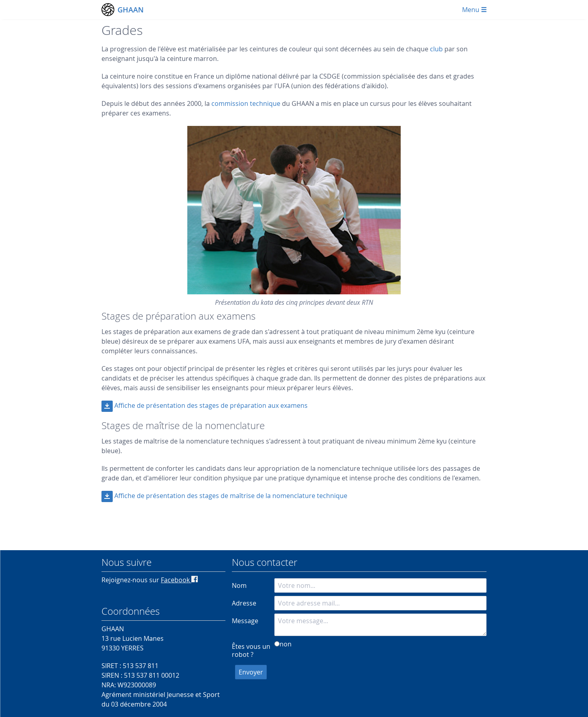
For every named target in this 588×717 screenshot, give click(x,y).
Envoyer (251, 672)
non (286, 644)
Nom (239, 585)
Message (245, 621)
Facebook (179, 580)
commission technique (246, 103)
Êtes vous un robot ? (251, 650)
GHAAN (131, 10)
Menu (474, 10)
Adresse (244, 603)
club (436, 49)
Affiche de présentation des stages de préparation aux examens (211, 405)
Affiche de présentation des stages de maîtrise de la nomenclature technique (231, 496)
